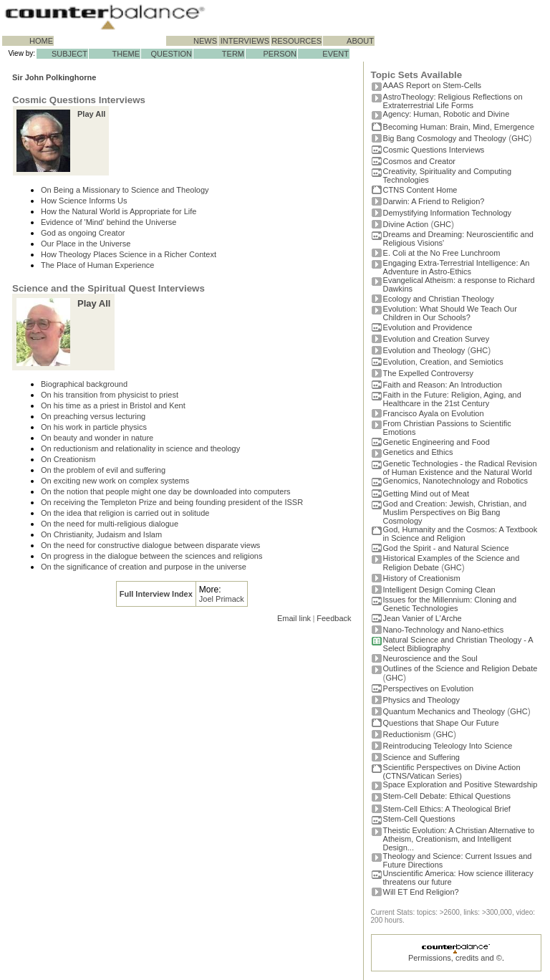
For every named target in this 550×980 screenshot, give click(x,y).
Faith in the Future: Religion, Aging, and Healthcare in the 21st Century (452, 399)
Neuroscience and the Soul (430, 658)
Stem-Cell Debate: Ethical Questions (447, 796)
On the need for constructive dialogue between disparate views (150, 545)
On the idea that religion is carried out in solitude (125, 513)
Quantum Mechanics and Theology (444, 711)
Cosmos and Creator (420, 161)
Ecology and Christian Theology (439, 299)
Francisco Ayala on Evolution (434, 413)
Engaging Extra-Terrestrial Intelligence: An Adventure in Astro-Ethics (457, 267)
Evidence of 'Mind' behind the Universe (108, 222)
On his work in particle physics (94, 427)
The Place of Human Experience (97, 265)
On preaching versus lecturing (93, 416)
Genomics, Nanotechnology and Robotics (455, 481)
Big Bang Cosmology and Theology (445, 138)
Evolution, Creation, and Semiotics (443, 362)
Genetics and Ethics (418, 452)
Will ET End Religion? (421, 892)
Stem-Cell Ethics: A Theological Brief (447, 809)
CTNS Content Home (420, 190)
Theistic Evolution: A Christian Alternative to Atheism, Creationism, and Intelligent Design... (459, 839)
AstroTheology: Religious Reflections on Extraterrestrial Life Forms (453, 101)
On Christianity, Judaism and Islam (101, 534)
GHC (520, 138)
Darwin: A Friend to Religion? (434, 201)
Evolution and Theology (424, 350)
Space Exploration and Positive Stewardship (460, 784)
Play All (91, 114)
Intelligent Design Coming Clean (439, 590)
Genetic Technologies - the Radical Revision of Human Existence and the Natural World (460, 468)
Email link (294, 618)
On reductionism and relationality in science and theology (140, 448)
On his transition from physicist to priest (110, 395)
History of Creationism (422, 578)
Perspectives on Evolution (429, 688)
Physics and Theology (421, 700)
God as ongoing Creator (83, 233)
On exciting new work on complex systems (115, 481)
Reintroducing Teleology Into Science (448, 746)
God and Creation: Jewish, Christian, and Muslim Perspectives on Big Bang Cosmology (455, 512)
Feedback (334, 618)
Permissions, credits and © (455, 958)
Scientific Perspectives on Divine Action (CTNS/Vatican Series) (452, 772)
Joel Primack (222, 599)
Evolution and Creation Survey (436, 339)
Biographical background (84, 384)
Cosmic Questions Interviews (434, 150)
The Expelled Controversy (429, 373)
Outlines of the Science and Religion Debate (460, 668)
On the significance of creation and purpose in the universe (144, 567)
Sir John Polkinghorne (54, 77)
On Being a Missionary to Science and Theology (125, 190)
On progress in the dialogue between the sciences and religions (151, 556)
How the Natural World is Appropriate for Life (119, 211)
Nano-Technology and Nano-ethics (444, 630)
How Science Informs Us (84, 201)
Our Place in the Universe (86, 244)
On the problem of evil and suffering (103, 470)
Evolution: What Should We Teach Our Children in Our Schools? (450, 313)
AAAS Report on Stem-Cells (433, 85)
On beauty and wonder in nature (97, 438)
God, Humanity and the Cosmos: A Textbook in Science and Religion (460, 534)
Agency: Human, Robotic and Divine (447, 114)
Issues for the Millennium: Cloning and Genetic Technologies (450, 604)
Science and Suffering (421, 757)
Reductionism (407, 734)
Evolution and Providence (428, 327)
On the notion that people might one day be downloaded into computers (166, 491)
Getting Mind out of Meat (426, 494)
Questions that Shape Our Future (441, 723)
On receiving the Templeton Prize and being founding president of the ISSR (172, 502)
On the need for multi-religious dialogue (110, 524)
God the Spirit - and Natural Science (446, 548)
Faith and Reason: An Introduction (443, 385)
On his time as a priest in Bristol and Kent (113, 405)
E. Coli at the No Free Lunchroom (442, 253)
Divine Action (406, 224)
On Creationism (68, 459)
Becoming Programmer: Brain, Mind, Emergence (459, 127)
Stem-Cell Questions (419, 819)
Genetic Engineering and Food (436, 442)
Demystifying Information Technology (448, 213)
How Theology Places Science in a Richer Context (129, 254)
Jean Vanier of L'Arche (423, 618)
